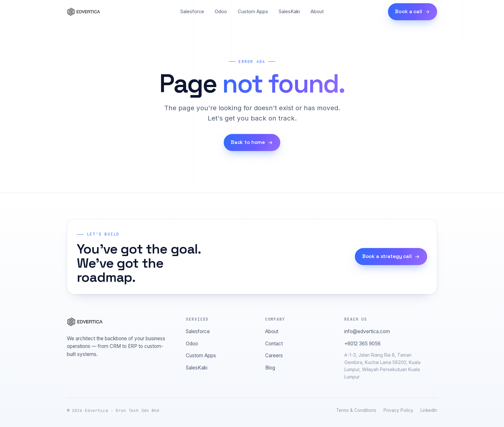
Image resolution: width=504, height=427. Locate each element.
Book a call (412, 12)
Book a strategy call (391, 256)
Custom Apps (253, 12)
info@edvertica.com (367, 331)
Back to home (252, 142)
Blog (270, 368)
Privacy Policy (398, 410)
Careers (274, 356)
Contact (274, 344)
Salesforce (192, 12)
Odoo (221, 12)
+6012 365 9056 (362, 344)
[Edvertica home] (84, 12)
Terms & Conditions (356, 410)
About (317, 12)
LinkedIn (429, 410)
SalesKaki (289, 12)
